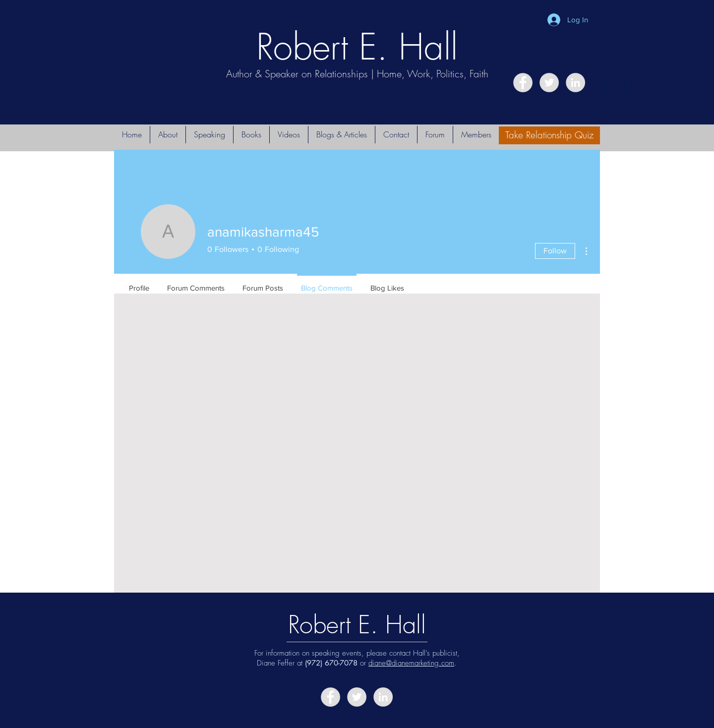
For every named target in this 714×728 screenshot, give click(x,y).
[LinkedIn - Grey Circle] (575, 83)
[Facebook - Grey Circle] (523, 83)
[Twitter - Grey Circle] (549, 83)
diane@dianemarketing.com (411, 663)
